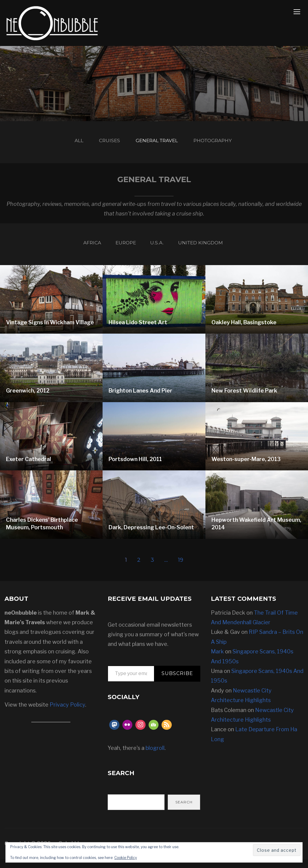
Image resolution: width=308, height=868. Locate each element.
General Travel (158, 143)
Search (184, 811)
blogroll (155, 757)
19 (181, 569)
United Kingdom (211, 249)
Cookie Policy (126, 858)
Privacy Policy (67, 713)
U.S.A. (160, 249)
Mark (217, 660)
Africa (82, 249)
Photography (225, 143)
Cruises (102, 143)
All (66, 143)
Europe (122, 249)
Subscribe (177, 682)
